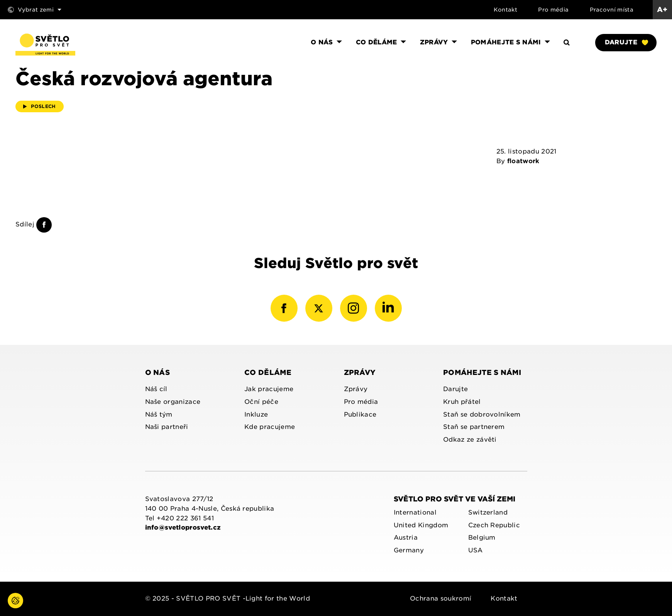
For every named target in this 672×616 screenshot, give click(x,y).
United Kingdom (421, 525)
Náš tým (159, 414)
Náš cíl (156, 389)
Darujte (626, 42)
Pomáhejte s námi (482, 372)
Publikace (360, 414)
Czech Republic (494, 525)
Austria (406, 538)
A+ (662, 9)
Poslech (40, 106)
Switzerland (488, 512)
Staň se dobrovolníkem (482, 414)
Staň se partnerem (474, 427)
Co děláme (268, 372)
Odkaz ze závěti (470, 440)
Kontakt (505, 10)
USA (476, 550)
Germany (409, 550)
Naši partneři (167, 427)
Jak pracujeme (269, 389)
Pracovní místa (612, 10)
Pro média (553, 10)
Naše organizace (173, 402)
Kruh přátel (462, 402)
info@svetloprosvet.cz (183, 527)
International (415, 512)
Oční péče (261, 402)
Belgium (482, 538)
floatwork (523, 161)
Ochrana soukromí (441, 598)
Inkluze (256, 414)
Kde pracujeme (270, 427)
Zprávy (360, 372)
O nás (158, 372)
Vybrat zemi (35, 10)
